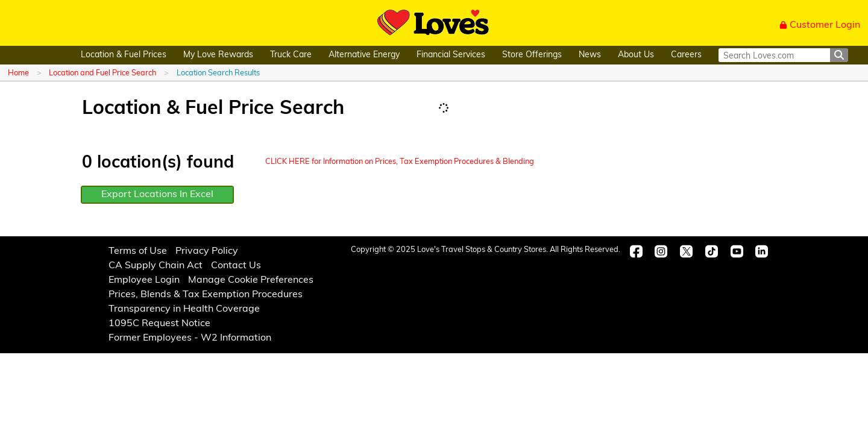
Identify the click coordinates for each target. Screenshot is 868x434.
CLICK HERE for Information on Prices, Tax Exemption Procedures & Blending (400, 162)
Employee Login (144, 280)
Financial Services (451, 55)
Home (18, 73)
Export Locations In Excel (157, 195)
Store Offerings (532, 55)
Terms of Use (138, 251)
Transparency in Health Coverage (184, 309)
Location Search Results (218, 73)
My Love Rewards (218, 55)
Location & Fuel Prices (124, 55)
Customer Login (820, 25)
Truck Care (291, 55)
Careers (686, 55)
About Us (636, 55)
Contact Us (236, 266)
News (590, 55)
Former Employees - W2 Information (190, 338)
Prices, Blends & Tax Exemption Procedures (206, 295)
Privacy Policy (207, 251)
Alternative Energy (364, 55)
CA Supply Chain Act (156, 266)
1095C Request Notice (159, 324)
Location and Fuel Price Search (102, 73)
